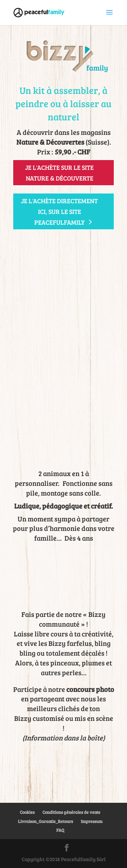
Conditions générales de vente (71, 812)
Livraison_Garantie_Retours (45, 821)
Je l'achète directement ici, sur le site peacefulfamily (59, 211)
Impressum (92, 821)
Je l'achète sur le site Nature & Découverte (59, 173)
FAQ (60, 830)
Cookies (27, 812)
